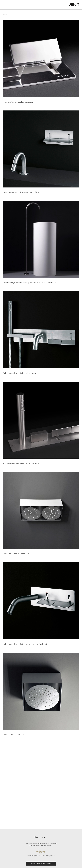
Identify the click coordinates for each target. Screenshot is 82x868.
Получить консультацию (41, 864)
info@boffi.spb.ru (41, 851)
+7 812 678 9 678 (41, 853)
